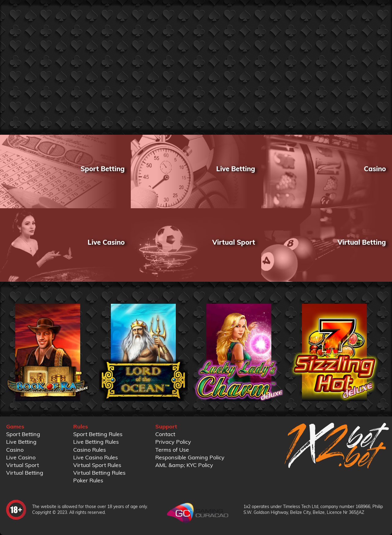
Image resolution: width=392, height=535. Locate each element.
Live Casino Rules (96, 457)
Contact (165, 434)
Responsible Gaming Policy (190, 457)
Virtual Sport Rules (97, 465)
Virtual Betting (25, 473)
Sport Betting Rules (98, 434)
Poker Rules (88, 480)
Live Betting (21, 442)
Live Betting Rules (96, 442)
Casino (15, 450)
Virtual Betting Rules (99, 473)
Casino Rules (90, 450)
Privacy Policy (173, 442)
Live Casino (21, 457)
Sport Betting (23, 434)
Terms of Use (172, 450)
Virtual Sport (23, 465)
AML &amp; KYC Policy (184, 465)
